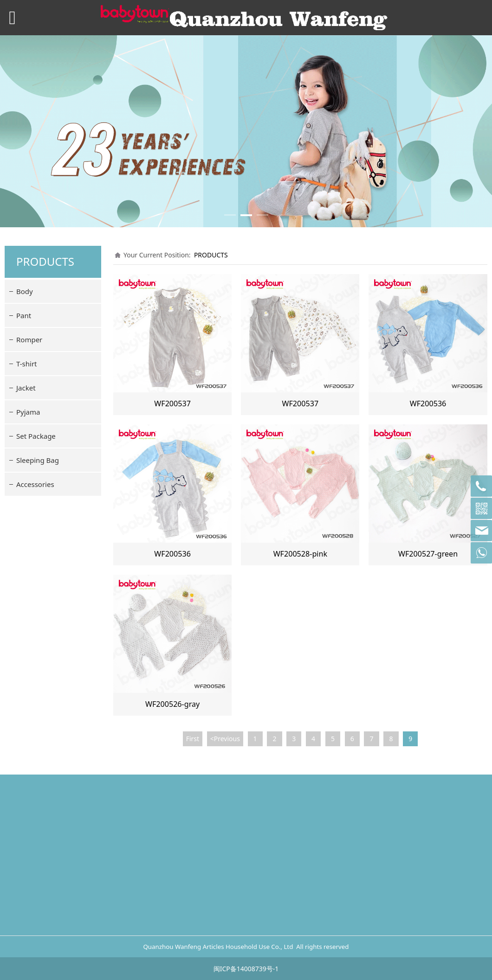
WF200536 (428, 404)
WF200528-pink (300, 554)
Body (25, 291)
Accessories (35, 484)
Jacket (26, 388)
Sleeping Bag (38, 460)
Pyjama (28, 412)
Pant (24, 315)
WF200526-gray (172, 704)
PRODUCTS (211, 255)
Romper (29, 339)
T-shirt (27, 364)
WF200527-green (428, 554)
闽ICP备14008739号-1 (246, 969)
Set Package (36, 436)
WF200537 (172, 404)
